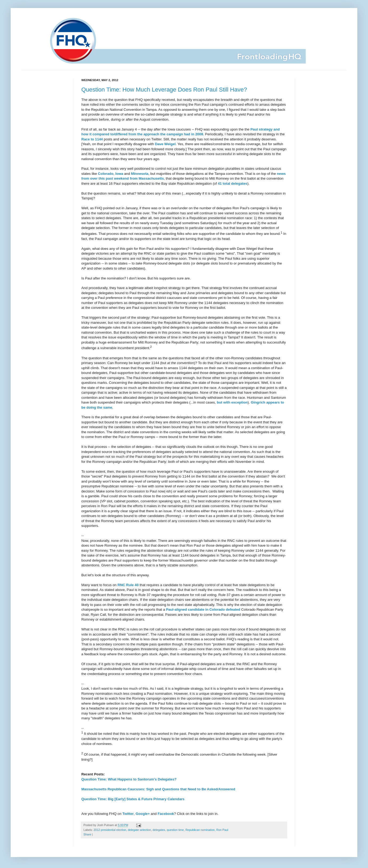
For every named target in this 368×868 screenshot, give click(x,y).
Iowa (119, 174)
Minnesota (140, 174)
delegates (159, 830)
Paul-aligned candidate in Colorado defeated (203, 609)
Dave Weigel (165, 144)
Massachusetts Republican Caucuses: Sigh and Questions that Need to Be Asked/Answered (158, 789)
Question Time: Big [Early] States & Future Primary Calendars (133, 799)
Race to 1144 (92, 139)
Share (87, 834)
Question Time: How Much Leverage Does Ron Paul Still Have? (164, 90)
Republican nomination (200, 830)
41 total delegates (233, 184)
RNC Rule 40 (128, 585)
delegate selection (139, 830)
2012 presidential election (110, 830)
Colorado (106, 174)
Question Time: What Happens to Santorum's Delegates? (129, 779)
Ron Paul (222, 830)
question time (175, 830)
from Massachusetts (147, 178)
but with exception (232, 402)
